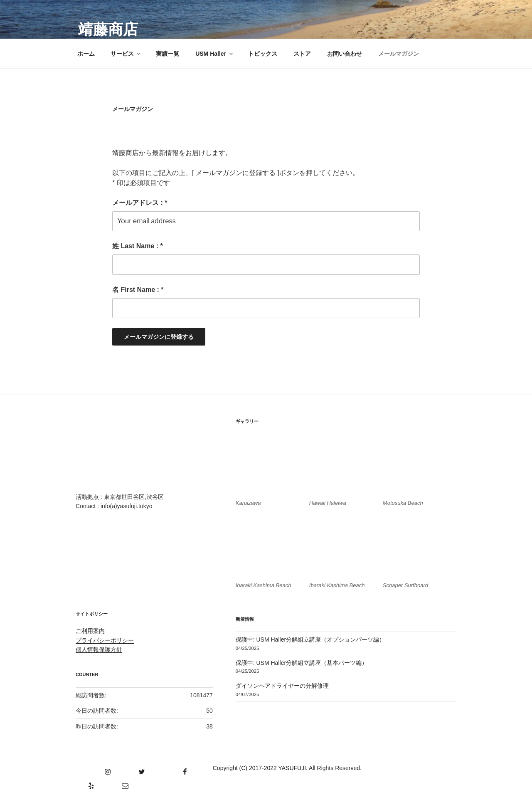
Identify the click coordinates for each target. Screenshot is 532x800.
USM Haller (215, 54)
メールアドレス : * (140, 203)
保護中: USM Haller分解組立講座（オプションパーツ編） (310, 640)
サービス (126, 54)
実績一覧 (167, 54)
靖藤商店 (108, 29)
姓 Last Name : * (138, 246)
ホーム (86, 54)
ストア (302, 54)
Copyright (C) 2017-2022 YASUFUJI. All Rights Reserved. (287, 768)
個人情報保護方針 (99, 649)
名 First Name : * (138, 290)
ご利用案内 (90, 631)
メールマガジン (399, 54)
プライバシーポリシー (105, 640)
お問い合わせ (345, 54)
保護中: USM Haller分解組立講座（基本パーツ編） (302, 663)
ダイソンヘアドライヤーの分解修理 (282, 686)
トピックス (263, 54)
